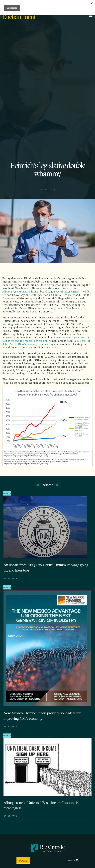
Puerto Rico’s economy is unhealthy (32, 344)
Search (73, 860)
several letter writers (67, 292)
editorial (21, 292)
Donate (23, 861)
